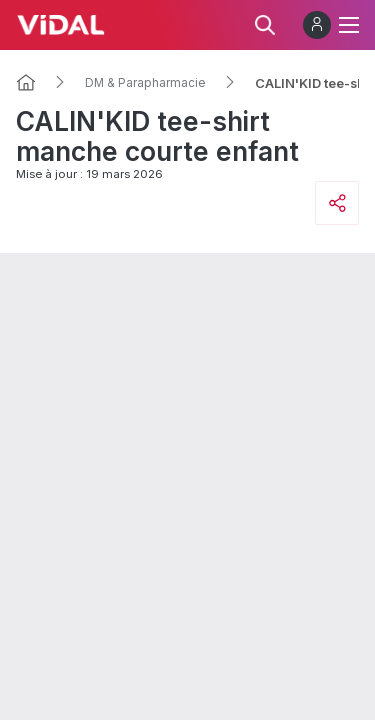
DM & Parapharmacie (145, 83)
